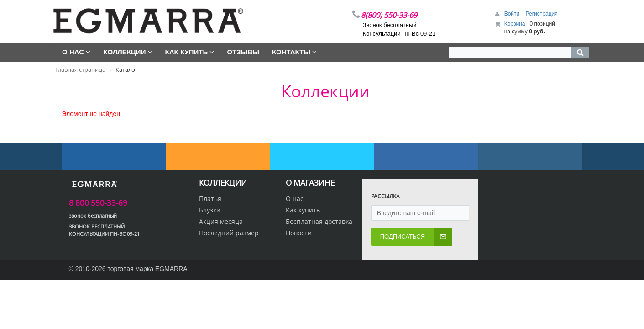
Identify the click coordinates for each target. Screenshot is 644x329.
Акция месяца (221, 221)
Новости (299, 233)
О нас (295, 199)
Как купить (303, 210)
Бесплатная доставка (319, 221)
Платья (210, 199)
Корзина (515, 24)
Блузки (210, 210)
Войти (513, 14)
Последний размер (229, 233)
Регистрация (542, 14)
